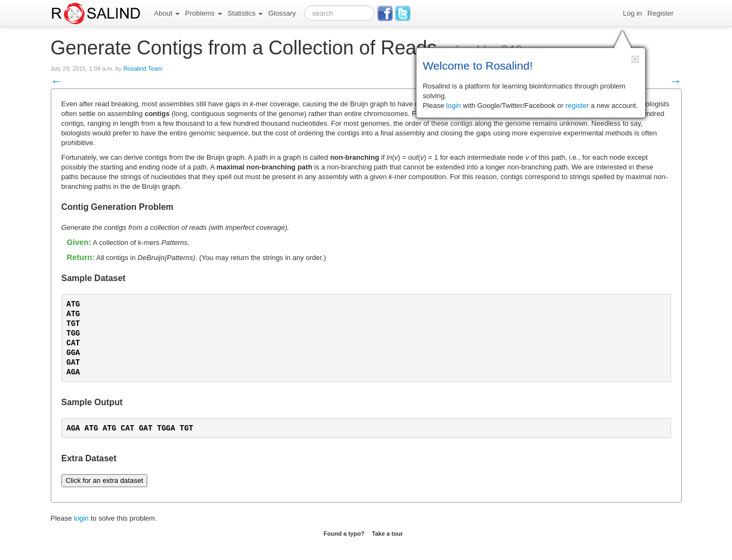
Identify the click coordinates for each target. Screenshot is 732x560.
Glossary (282, 13)
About (167, 13)
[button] (635, 59)
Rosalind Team (143, 69)
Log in (632, 13)
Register (660, 13)
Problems (204, 13)
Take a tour (387, 534)
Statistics (245, 13)
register (577, 105)
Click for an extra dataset (105, 480)
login (81, 518)
